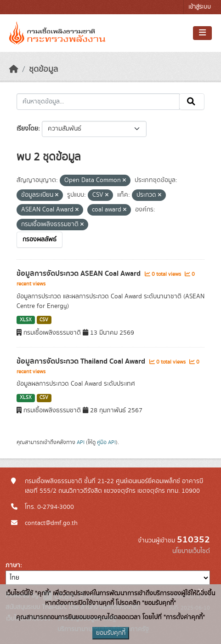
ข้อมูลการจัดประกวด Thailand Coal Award (82, 361)
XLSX (26, 320)
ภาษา (13, 565)
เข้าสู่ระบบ (200, 7)
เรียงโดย (27, 129)
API (81, 442)
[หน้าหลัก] (14, 69)
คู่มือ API (106, 442)
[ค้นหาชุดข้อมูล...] (98, 102)
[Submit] (192, 102)
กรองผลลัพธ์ (40, 239)
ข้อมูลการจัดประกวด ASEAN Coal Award (79, 274)
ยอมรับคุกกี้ (111, 633)
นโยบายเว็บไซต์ (191, 551)
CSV (44, 320)
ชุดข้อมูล (43, 69)
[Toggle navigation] (202, 33)
